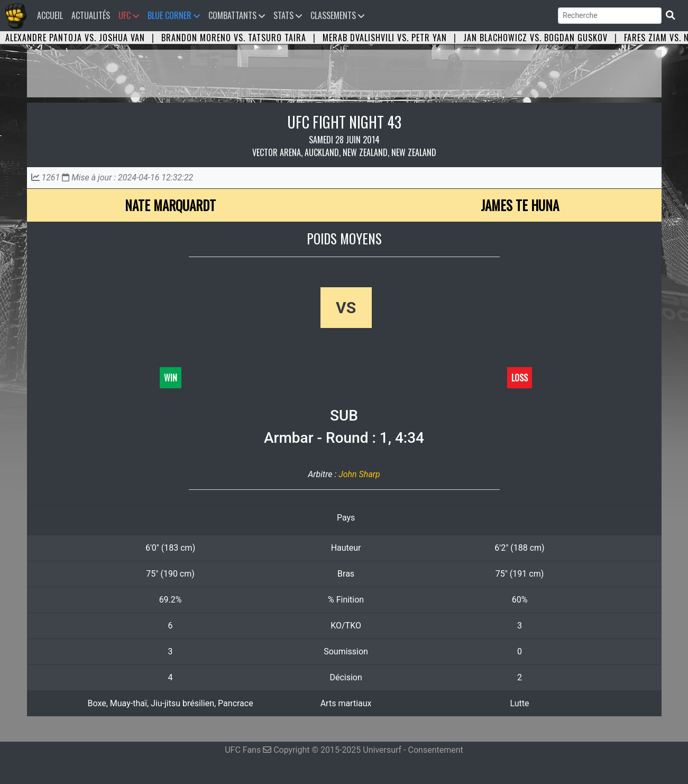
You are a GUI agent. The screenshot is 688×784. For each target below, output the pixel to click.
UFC (129, 15)
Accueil (52, 15)
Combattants (237, 15)
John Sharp (359, 474)
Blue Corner (174, 15)
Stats (288, 15)
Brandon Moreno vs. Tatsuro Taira (234, 38)
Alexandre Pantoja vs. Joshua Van (75, 38)
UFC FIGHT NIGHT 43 (344, 122)
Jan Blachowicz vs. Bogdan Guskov (535, 38)
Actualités (91, 15)
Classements (337, 15)
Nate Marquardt (170, 205)
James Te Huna (520, 205)
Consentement (436, 750)
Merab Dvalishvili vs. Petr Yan (385, 38)
